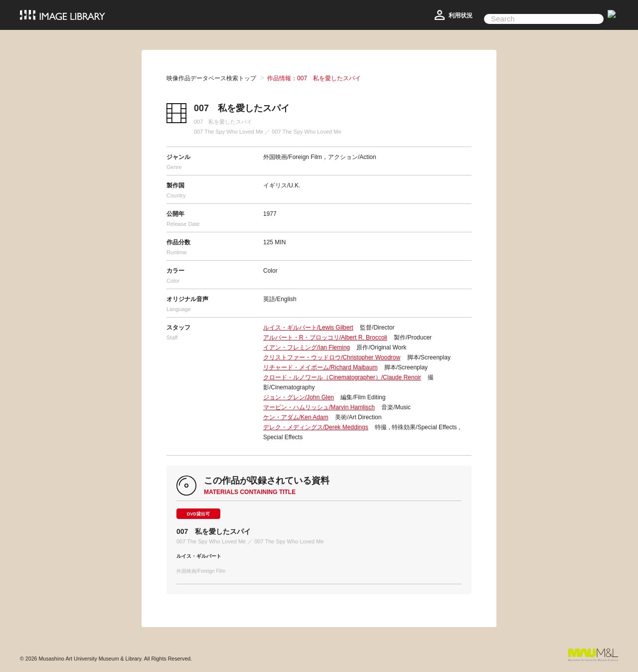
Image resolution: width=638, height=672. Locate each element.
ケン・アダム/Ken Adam (296, 417)
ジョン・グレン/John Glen (299, 397)
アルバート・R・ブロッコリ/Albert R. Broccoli (325, 337)
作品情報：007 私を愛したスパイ (314, 78)
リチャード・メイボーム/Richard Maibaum (320, 367)
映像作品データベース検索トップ (211, 78)
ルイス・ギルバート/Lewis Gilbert (308, 328)
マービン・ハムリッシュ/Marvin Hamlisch (319, 407)
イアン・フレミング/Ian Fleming (307, 347)
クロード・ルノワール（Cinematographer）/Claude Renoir (342, 377)
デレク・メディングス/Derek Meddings (316, 427)
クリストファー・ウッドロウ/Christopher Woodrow (332, 357)
